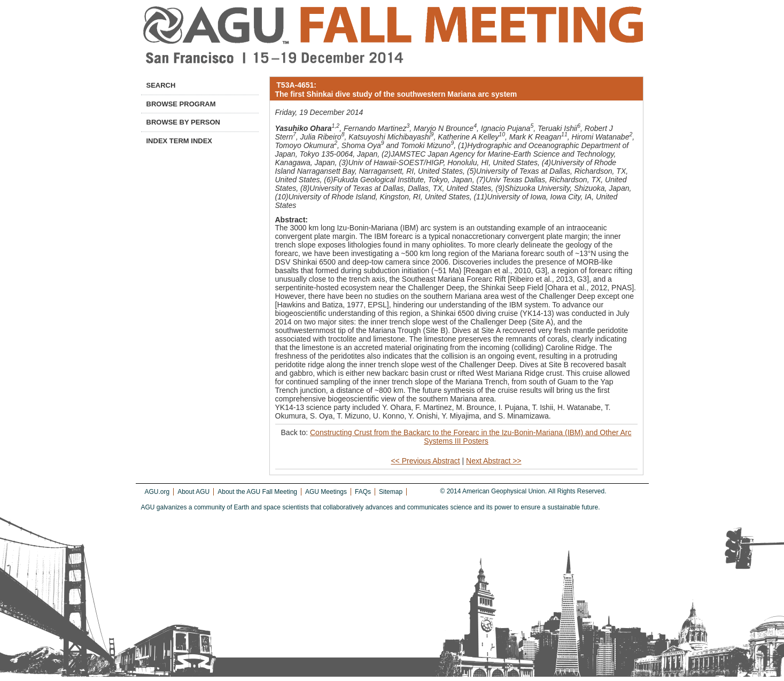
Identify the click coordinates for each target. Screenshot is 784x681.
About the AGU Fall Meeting (257, 492)
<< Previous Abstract (425, 461)
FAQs (363, 492)
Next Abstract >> (494, 461)
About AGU (193, 492)
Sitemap (391, 492)
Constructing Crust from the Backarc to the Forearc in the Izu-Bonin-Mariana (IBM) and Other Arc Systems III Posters (471, 437)
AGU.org (157, 492)
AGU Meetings (326, 492)
